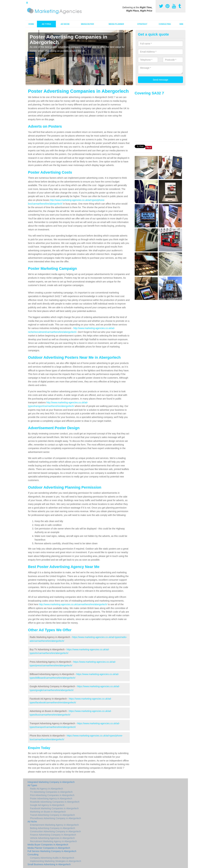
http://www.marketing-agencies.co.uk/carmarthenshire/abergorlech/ (73, 604)
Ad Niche (65, 24)
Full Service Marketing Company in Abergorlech (52, 851)
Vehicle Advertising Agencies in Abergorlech (52, 838)
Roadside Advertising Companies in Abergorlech (55, 802)
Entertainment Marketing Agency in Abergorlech (54, 825)
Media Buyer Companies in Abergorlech (48, 845)
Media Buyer (87, 24)
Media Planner (116, 24)
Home (31, 24)
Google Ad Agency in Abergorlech (47, 805)
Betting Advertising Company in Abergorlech (53, 828)
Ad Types (46, 24)
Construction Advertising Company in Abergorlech (55, 831)
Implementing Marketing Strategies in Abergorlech (56, 861)
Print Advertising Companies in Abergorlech (52, 795)
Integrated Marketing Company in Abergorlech (51, 782)
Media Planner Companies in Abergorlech (49, 848)
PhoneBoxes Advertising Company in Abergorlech (55, 818)
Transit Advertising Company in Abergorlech (52, 815)
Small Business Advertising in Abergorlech (49, 864)
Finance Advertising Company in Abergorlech (53, 835)
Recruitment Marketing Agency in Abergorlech (53, 841)
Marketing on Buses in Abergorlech (48, 812)
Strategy (142, 24)
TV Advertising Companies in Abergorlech (51, 792)
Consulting (165, 24)
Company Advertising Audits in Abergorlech (52, 858)
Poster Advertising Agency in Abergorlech (51, 799)
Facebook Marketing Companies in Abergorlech (54, 808)
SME (181, 24)
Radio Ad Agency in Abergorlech (46, 789)
